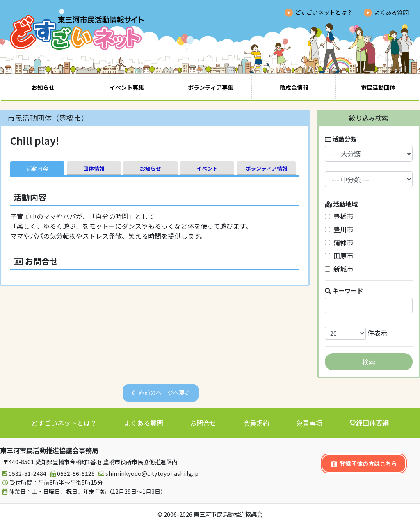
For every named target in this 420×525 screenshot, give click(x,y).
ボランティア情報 (266, 168)
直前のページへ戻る (164, 393)
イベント (207, 168)
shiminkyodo (147, 474)
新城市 (339, 269)
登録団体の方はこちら (364, 463)
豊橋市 (339, 216)
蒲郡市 (339, 242)
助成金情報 (294, 87)
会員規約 (256, 423)
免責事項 (309, 423)
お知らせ (43, 87)
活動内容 (37, 168)
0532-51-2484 (23, 474)
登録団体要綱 (369, 423)
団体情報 (94, 168)
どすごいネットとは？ (324, 12)
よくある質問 (391, 12)
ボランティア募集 (211, 87)
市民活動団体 (378, 87)
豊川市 (339, 229)
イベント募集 (127, 87)
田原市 (339, 256)
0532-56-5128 (71, 474)
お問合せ (203, 423)
